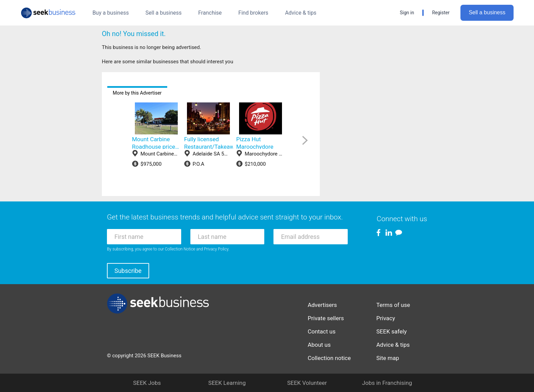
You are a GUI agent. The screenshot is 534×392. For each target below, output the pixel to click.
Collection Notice (180, 249)
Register (441, 13)
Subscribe (128, 271)
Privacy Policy (216, 249)
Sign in (407, 13)
